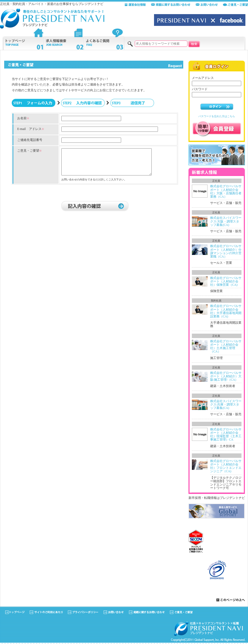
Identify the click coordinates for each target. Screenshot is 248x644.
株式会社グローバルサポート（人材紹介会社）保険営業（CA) (226, 281)
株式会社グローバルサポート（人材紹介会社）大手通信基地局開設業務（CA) (226, 311)
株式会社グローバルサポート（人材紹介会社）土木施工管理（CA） (226, 346)
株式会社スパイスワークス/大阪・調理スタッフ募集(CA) (226, 221)
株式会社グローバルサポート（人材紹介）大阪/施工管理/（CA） (226, 376)
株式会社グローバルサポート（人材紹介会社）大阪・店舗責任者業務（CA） (226, 191)
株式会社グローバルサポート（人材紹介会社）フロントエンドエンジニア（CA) (226, 466)
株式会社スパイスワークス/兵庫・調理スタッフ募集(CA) (226, 404)
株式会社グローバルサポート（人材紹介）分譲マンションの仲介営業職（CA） (226, 251)
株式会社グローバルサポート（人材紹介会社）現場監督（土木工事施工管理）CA (226, 435)
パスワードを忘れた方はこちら (217, 116)
